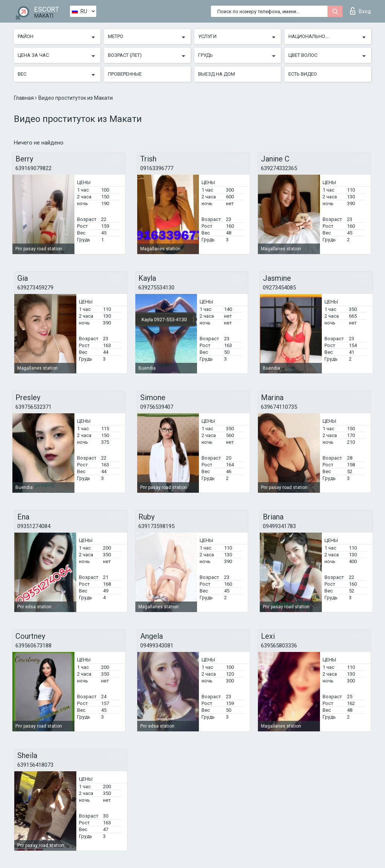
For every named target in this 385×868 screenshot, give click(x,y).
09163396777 (157, 168)
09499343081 (157, 646)
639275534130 (156, 288)
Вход (361, 11)
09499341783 (279, 526)
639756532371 (33, 407)
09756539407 (157, 407)
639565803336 (279, 646)
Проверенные (125, 74)
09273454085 (279, 288)
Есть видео (303, 74)
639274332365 (279, 168)
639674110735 (279, 407)
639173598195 (156, 526)
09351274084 (34, 526)
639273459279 (35, 288)
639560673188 (33, 646)
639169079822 (33, 168)
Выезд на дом (217, 74)
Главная (24, 98)
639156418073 (35, 765)
